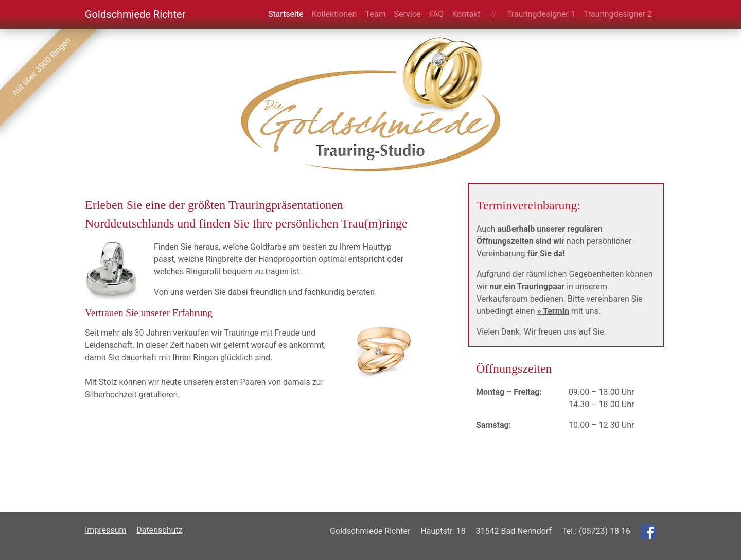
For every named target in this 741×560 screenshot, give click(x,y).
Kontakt (466, 14)
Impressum (106, 530)
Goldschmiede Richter (135, 14)
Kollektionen (334, 14)
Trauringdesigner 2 (618, 14)
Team (375, 14)
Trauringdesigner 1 (541, 14)
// (493, 14)
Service (407, 14)
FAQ (437, 14)
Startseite (286, 14)
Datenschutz (159, 530)
